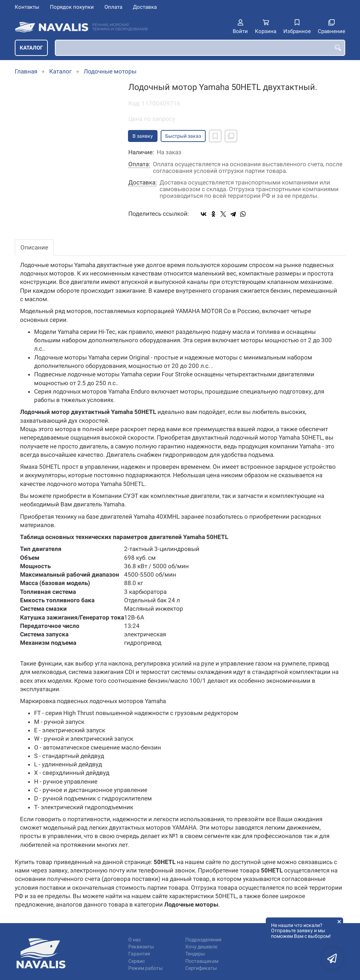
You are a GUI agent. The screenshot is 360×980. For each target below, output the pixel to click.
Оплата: (139, 164)
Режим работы (146, 968)
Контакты (27, 7)
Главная (26, 71)
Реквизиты (141, 947)
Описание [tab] (34, 247)
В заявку (143, 136)
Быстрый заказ (183, 136)
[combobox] (200, 48)
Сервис (137, 961)
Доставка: (143, 183)
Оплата (113, 7)
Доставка (145, 7)
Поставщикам (202, 961)
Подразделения (203, 940)
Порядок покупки (72, 7)
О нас (135, 940)
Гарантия (139, 954)
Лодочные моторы (110, 71)
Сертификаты (201, 968)
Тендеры (195, 954)
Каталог (31, 48)
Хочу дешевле (201, 947)
